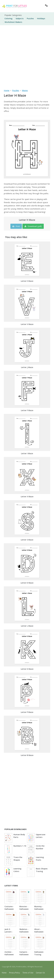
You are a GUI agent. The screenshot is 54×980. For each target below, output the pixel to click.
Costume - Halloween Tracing (9, 909)
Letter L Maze (27, 626)
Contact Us (40, 973)
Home (4, 973)
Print (16, 226)
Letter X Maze (27, 497)
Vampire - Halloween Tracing (24, 954)
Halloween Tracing (39, 953)
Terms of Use (28, 973)
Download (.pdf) (33, 226)
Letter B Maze (27, 755)
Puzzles (30, 18)
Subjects (20, 18)
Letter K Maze (27, 669)
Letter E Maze (27, 281)
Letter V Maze (27, 324)
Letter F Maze (27, 410)
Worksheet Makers (13, 22)
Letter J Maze (27, 367)
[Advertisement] (27, 57)
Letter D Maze (27, 583)
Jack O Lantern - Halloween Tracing (9, 933)
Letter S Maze (27, 540)
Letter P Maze (27, 712)
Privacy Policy (14, 973)
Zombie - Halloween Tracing (9, 954)
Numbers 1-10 (20, 846)
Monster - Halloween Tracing (24, 909)
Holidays (41, 18)
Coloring (8, 18)
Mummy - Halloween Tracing (39, 909)
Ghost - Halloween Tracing (39, 932)
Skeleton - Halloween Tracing (24, 932)
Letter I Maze (27, 453)
